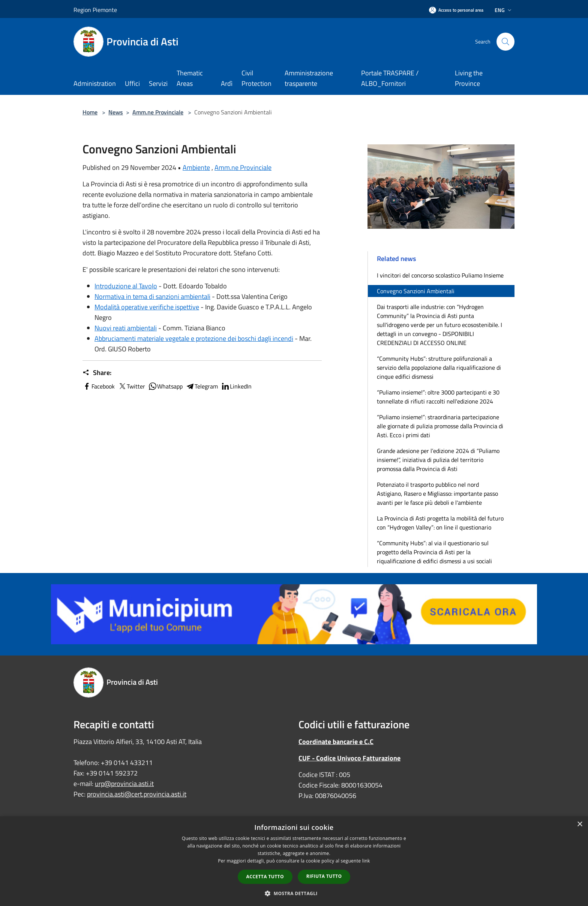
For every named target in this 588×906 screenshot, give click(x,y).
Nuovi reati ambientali (126, 328)
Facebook (99, 386)
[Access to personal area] (456, 10)
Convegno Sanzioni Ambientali (416, 291)
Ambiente (196, 167)
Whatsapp (165, 386)
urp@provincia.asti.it (124, 784)
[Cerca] (505, 42)
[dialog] (294, 861)
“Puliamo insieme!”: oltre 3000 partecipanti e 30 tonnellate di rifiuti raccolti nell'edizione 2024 (438, 397)
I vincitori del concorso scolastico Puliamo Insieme (440, 275)
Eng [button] (504, 10)
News (116, 112)
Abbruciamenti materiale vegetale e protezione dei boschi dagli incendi (194, 338)
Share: (97, 373)
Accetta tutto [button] (265, 877)
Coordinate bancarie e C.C (336, 742)
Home (90, 112)
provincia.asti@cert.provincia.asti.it (137, 794)
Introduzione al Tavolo (126, 286)
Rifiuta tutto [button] (324, 876)
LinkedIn (236, 386)
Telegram (202, 386)
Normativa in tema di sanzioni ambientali (152, 296)
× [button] (580, 824)
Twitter (131, 386)
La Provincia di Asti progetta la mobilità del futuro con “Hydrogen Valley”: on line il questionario (440, 523)
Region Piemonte (95, 10)
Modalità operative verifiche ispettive (147, 307)
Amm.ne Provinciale (158, 112)
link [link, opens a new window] (366, 861)
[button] (294, 893)
